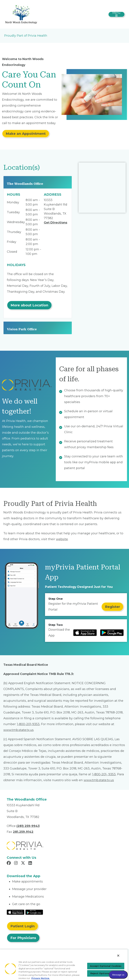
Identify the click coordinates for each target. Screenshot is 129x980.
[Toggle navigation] (116, 14)
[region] (64, 965)
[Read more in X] (24, 863)
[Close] (118, 956)
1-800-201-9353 (28, 724)
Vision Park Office (22, 329)
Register (112, 607)
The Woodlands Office (25, 184)
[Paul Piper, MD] (21, 14)
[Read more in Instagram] (16, 863)
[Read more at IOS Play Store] (85, 633)
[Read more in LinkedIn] (31, 863)
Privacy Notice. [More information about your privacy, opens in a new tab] (41, 978)
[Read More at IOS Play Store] (16, 912)
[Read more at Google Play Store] (112, 633)
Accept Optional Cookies (106, 966)
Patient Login (23, 926)
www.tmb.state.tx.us (18, 730)
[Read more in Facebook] (9, 863)
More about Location (29, 305)
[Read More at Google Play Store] (34, 912)
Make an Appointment (26, 134)
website (62, 539)
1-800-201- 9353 (104, 774)
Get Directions (56, 223)
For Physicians (23, 938)
